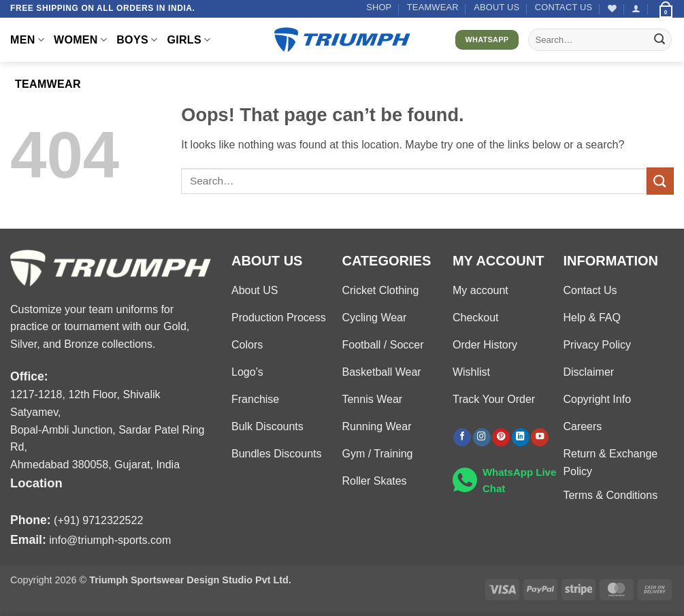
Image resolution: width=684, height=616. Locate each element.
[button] (636, 9)
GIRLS (189, 40)
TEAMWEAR (433, 7)
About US (496, 7)
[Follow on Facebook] (462, 437)
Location (36, 483)
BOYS (137, 40)
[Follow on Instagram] (482, 437)
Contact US (564, 7)
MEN (27, 40)
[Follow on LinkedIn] (521, 437)
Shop (379, 7)
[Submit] (659, 40)
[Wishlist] (612, 9)
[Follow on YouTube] (540, 437)
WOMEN (80, 40)
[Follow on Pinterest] (501, 437)
